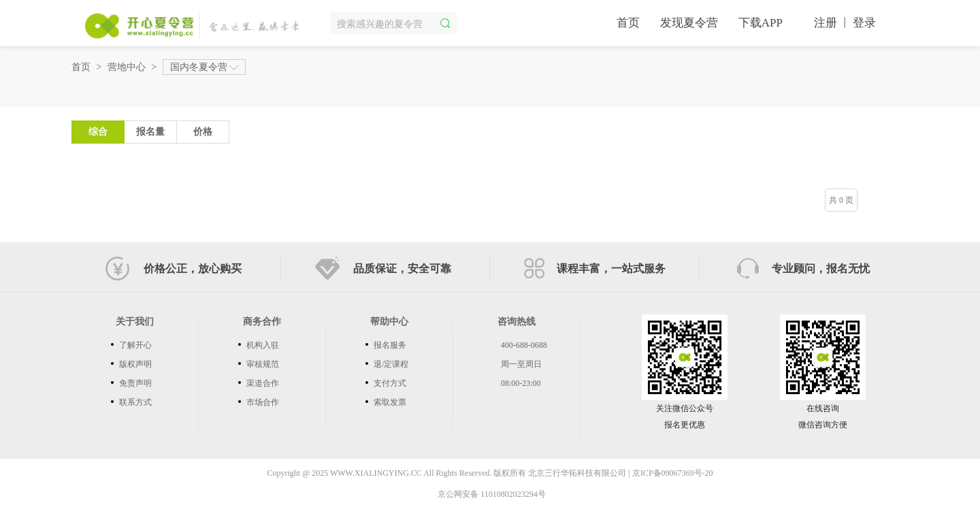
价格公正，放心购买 (174, 269)
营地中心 (127, 67)
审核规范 (263, 364)
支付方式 (390, 383)
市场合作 (263, 402)
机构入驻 (263, 345)
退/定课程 (391, 364)
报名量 (150, 132)
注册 (826, 23)
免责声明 (135, 383)
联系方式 (135, 402)
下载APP (761, 23)
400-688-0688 (524, 345)
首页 (628, 23)
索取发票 (390, 402)
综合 (98, 132)
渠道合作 (263, 383)
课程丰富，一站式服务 (595, 268)
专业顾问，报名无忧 (804, 268)
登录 (864, 23)
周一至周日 (521, 364)
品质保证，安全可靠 (383, 269)
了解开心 (135, 345)
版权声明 (135, 364)
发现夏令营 (689, 23)
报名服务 (390, 345)
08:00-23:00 (521, 383)
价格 (211, 129)
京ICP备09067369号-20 (673, 473)
